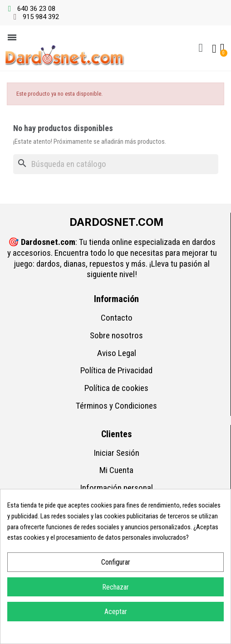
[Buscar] (116, 164)
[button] (201, 48)
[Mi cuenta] (214, 49)
